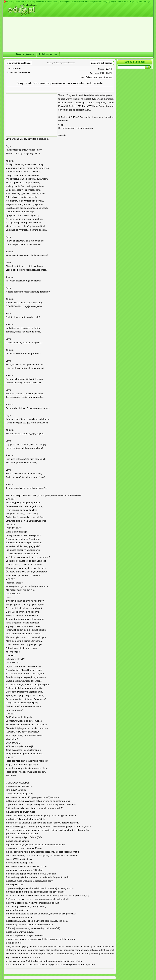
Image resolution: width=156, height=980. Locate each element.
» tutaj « (147, 2)
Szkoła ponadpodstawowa (99, 77)
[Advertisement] (31, 115)
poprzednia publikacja (19, 63)
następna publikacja (102, 63)
